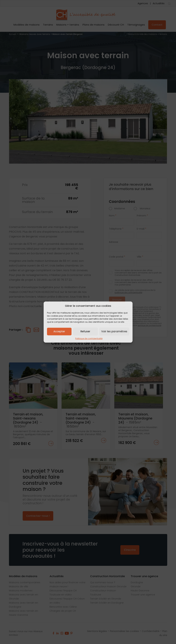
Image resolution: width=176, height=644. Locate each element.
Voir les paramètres (114, 331)
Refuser (85, 331)
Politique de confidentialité (89, 338)
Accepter (59, 331)
